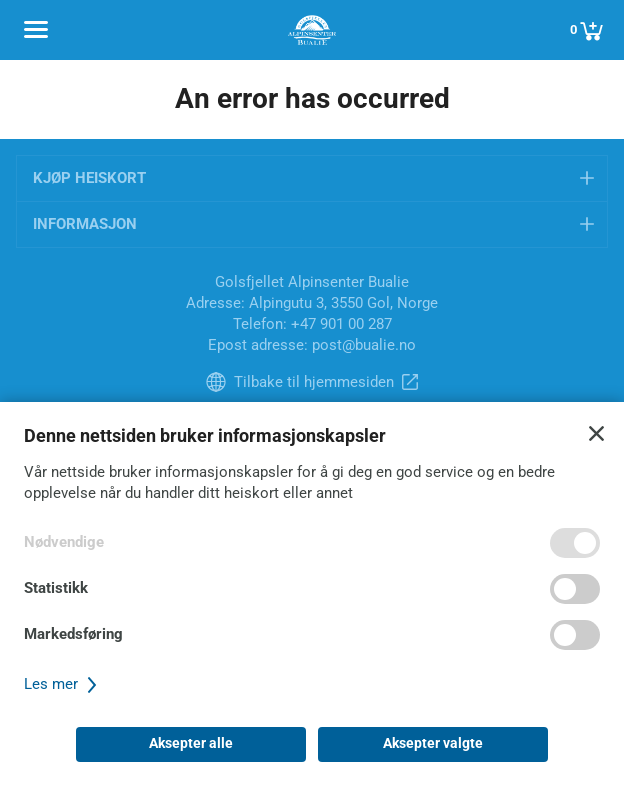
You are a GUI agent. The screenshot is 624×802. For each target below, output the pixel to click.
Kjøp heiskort (89, 178)
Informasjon (85, 224)
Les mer (63, 684)
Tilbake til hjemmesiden (314, 382)
